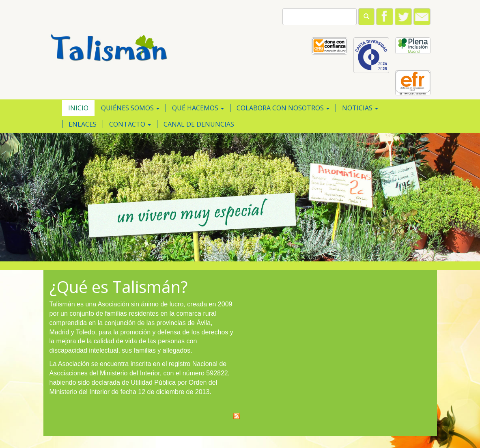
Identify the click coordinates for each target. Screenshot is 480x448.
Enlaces (83, 124)
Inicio (78, 108)
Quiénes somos (130, 108)
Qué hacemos (198, 108)
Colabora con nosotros (283, 108)
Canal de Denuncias (199, 124)
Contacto (130, 124)
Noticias (360, 108)
